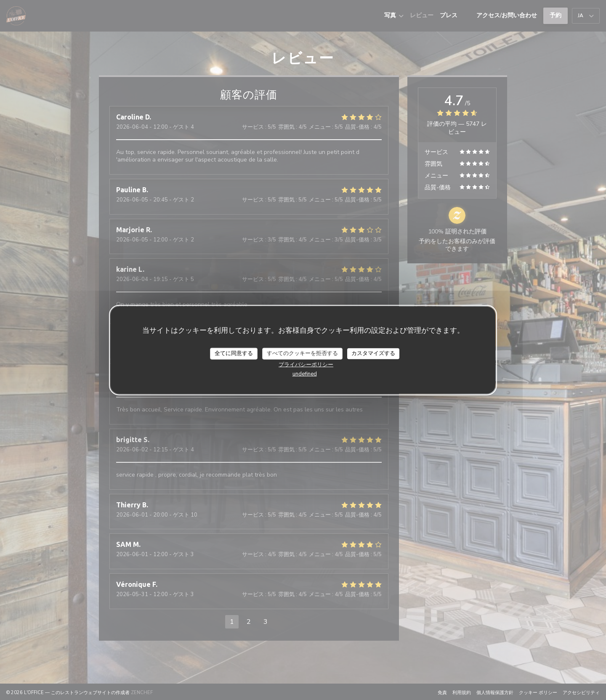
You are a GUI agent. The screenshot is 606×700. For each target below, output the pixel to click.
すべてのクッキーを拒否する (302, 353)
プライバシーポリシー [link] (306, 364)
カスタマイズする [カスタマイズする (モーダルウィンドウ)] (373, 353)
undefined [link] (305, 374)
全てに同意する (234, 353)
